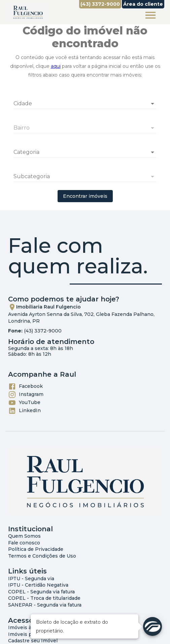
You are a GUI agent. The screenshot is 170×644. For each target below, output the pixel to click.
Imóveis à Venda (28, 627)
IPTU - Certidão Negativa (38, 585)
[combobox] (85, 101)
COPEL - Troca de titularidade (44, 598)
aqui (56, 66)
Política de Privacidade (36, 549)
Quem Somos (24, 536)
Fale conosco (24, 543)
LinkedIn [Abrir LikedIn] (24, 411)
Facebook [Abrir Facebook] (25, 386)
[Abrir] (152, 104)
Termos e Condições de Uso (42, 556)
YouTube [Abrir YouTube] (24, 403)
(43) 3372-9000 (43, 331)
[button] (85, 152)
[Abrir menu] (150, 15)
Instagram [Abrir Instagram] (26, 395)
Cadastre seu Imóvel (33, 641)
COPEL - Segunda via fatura (41, 592)
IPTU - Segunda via (31, 579)
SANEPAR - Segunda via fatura (45, 605)
